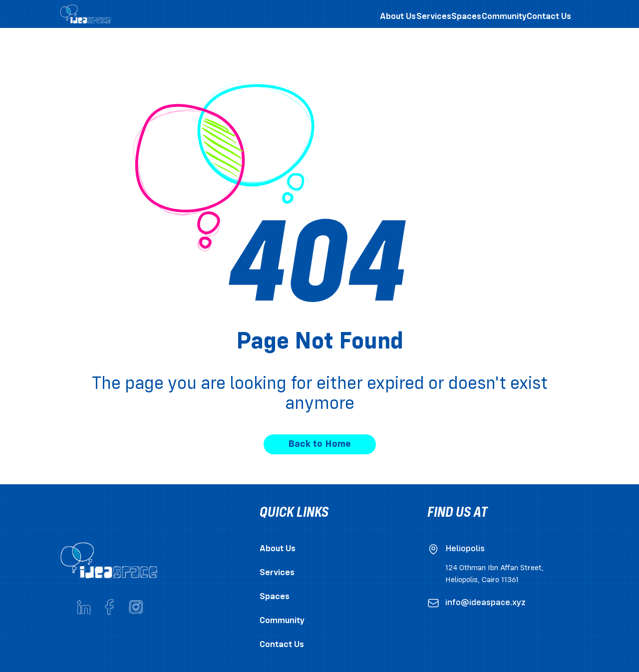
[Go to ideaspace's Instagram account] (136, 607)
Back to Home (319, 444)
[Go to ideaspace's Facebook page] (110, 607)
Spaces (275, 597)
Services (277, 573)
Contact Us (282, 645)
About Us (278, 549)
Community (282, 621)
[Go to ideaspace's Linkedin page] (84, 607)
